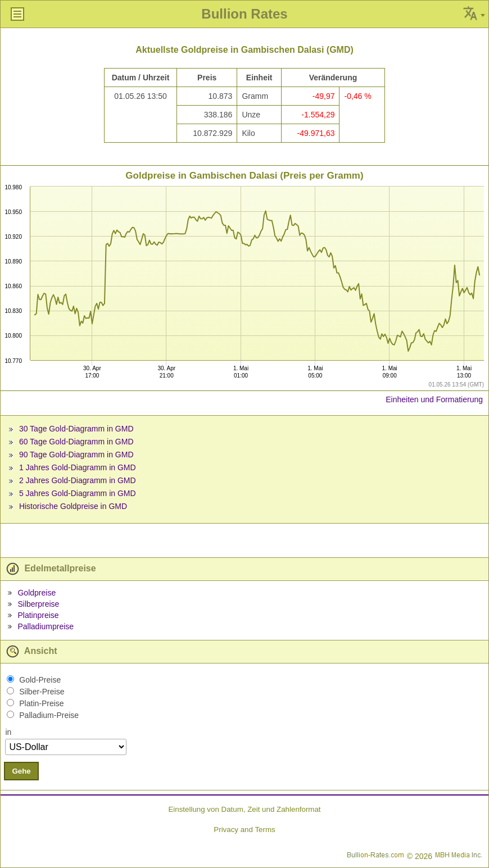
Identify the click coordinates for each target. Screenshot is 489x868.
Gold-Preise (40, 680)
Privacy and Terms (244, 830)
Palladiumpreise (46, 626)
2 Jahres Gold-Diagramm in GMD (78, 480)
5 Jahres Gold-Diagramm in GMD (78, 493)
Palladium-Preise (49, 715)
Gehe (21, 771)
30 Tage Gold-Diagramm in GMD (76, 429)
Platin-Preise (41, 703)
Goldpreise (37, 593)
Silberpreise (38, 604)
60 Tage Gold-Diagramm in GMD (76, 442)
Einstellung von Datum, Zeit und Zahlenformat (244, 809)
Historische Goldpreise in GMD (73, 506)
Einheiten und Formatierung (434, 399)
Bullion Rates (244, 14)
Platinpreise (38, 615)
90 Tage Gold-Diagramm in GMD (76, 455)
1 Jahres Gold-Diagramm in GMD (78, 467)
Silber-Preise (42, 692)
